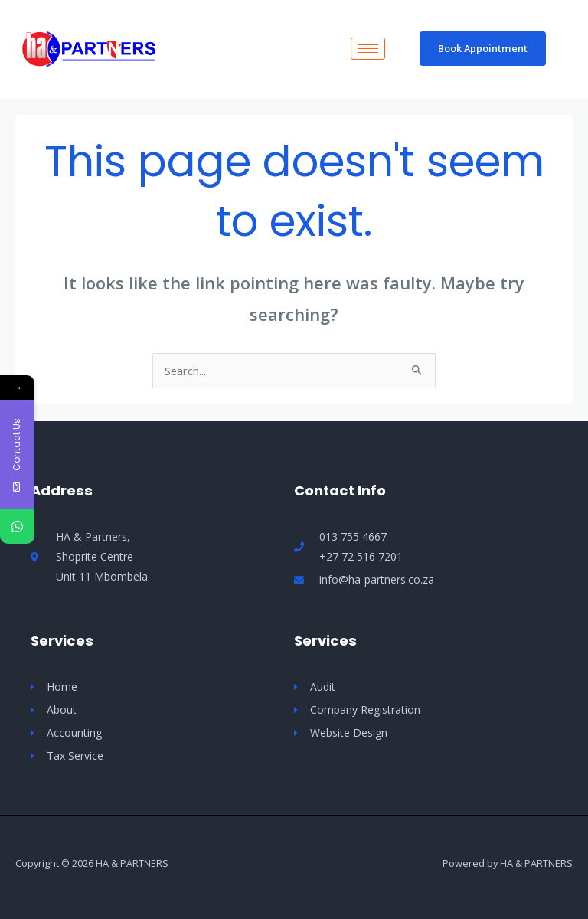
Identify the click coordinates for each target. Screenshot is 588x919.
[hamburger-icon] (368, 49)
